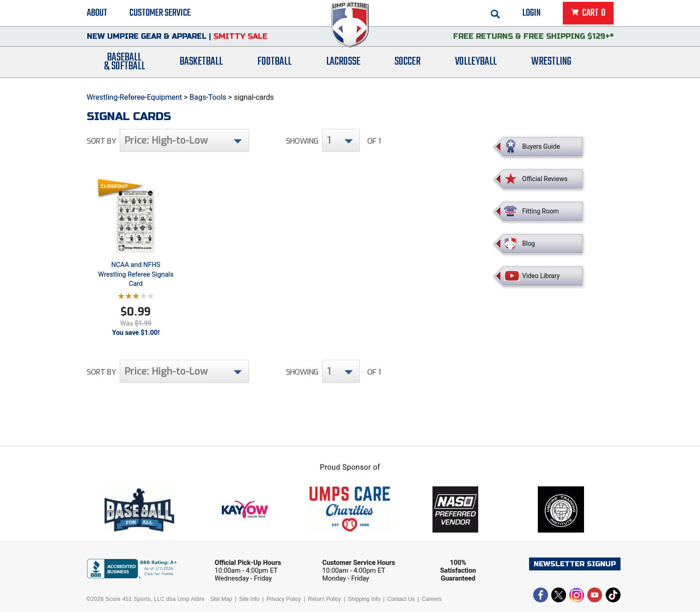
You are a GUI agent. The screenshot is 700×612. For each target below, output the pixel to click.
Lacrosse (343, 66)
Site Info (250, 599)
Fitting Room (541, 211)
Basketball (201, 66)
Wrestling (551, 66)
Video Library (541, 276)
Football (274, 66)
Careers (432, 599)
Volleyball (476, 66)
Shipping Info (364, 599)
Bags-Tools (208, 97)
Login (532, 14)
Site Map (221, 599)
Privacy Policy (284, 599)
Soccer (408, 66)
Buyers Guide (541, 146)
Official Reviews (545, 179)
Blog (529, 243)
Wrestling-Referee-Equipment (135, 97)
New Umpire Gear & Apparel (147, 39)
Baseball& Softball (125, 66)
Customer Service (160, 14)
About (97, 14)
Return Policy (325, 599)
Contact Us (401, 599)
